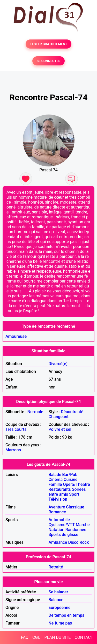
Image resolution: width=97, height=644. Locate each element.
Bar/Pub (70, 475)
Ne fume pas (60, 623)
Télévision (58, 499)
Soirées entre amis (67, 492)
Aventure (57, 507)
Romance (57, 512)
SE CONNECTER (48, 61)
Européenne (60, 608)
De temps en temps (67, 615)
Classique (75, 507)
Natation (57, 530)
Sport (74, 494)
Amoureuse (16, 336)
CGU (36, 637)
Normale (35, 412)
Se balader (58, 592)
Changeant (59, 417)
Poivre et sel (60, 429)
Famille (55, 484)
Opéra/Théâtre (76, 484)
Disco (73, 542)
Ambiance (58, 542)
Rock (84, 542)
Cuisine (70, 479)
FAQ (25, 637)
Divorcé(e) (58, 364)
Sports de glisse (64, 535)
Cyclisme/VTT (62, 525)
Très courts (16, 429)
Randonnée (76, 530)
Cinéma (56, 479)
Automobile (59, 520)
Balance (56, 600)
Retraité (56, 567)
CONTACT (84, 637)
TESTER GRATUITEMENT (48, 44)
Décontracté (72, 412)
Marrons (13, 450)
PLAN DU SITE (58, 637)
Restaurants (60, 489)
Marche (83, 525)
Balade (55, 475)
